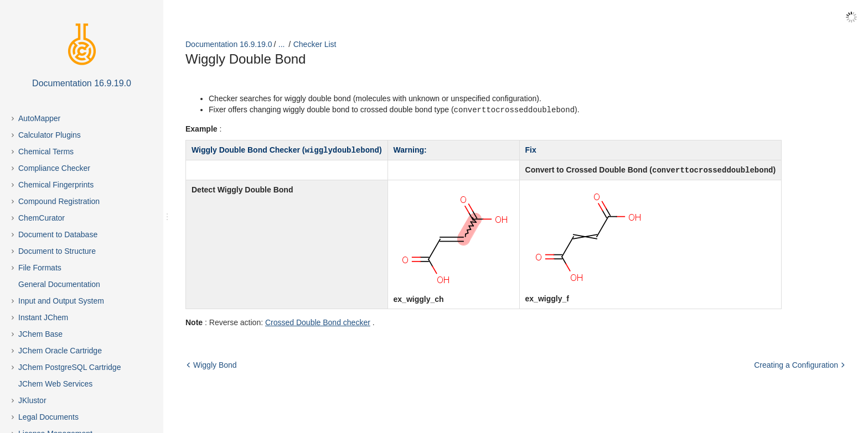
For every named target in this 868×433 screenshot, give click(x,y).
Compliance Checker (54, 168)
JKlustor (32, 400)
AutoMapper (39, 118)
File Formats (40, 268)
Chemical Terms (46, 152)
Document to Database (58, 234)
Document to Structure (57, 251)
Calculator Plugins (50, 135)
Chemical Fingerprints (56, 185)
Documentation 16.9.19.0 (229, 44)
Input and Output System (61, 301)
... (282, 44)
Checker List (315, 44)
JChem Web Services (55, 384)
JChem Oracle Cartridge (60, 351)
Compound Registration (59, 201)
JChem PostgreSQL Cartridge (69, 367)
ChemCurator (42, 218)
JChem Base (40, 334)
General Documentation (59, 284)
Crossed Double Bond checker (318, 321)
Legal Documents (48, 417)
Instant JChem (43, 317)
